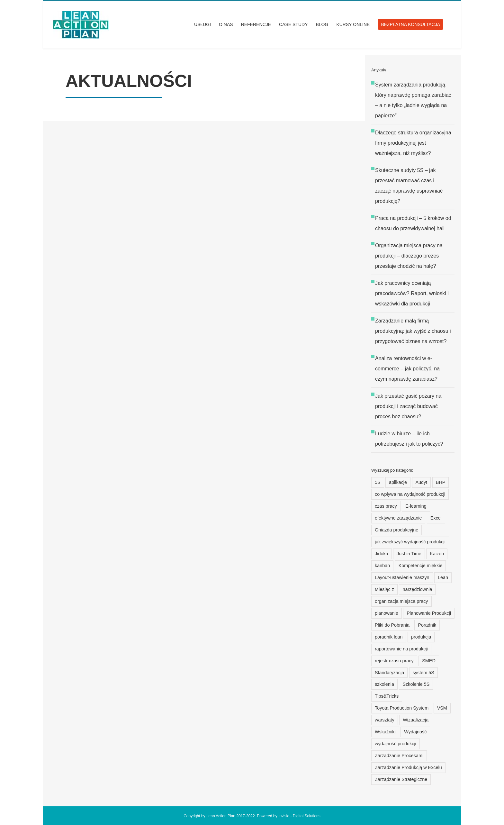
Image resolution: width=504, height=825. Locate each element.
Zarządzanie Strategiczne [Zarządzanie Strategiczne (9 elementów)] (401, 779)
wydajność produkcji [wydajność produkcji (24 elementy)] (396, 744)
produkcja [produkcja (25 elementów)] (421, 637)
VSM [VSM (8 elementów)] (442, 708)
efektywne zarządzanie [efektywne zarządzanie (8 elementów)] (398, 518)
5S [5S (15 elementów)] (378, 482)
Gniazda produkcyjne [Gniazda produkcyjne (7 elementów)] (396, 530)
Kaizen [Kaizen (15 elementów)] (437, 554)
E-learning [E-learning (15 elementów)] (416, 506)
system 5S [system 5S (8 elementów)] (423, 673)
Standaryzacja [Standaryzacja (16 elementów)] (389, 673)
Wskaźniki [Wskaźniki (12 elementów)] (385, 732)
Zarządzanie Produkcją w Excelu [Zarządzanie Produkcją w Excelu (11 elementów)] (408, 767)
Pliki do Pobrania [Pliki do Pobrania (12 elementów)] (392, 625)
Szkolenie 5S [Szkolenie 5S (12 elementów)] (416, 684)
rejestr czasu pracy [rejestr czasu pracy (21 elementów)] (394, 661)
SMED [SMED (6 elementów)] (429, 661)
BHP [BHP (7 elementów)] (441, 482)
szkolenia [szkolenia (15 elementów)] (384, 684)
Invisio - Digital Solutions (299, 816)
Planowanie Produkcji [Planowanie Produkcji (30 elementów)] (429, 613)
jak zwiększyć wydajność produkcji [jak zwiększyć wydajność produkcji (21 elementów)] (410, 542)
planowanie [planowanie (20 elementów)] (387, 613)
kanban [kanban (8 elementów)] (382, 566)
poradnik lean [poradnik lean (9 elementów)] (389, 637)
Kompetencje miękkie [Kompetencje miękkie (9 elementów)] (421, 566)
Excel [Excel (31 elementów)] (436, 518)
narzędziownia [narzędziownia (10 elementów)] (417, 589)
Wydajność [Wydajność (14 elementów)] (415, 732)
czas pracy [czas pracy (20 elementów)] (386, 506)
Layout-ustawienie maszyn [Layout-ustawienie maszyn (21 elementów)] (402, 577)
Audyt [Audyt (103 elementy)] (422, 482)
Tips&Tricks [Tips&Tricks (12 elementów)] (387, 696)
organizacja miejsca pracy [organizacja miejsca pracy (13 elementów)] (401, 601)
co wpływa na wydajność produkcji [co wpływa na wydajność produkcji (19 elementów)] (410, 494)
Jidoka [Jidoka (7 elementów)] (382, 554)
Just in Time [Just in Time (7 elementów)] (409, 554)
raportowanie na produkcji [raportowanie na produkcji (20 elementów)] (401, 649)
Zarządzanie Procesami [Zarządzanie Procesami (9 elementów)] (399, 756)
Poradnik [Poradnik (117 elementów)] (427, 625)
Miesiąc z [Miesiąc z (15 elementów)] (384, 589)
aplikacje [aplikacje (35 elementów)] (398, 482)
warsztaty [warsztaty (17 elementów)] (385, 720)
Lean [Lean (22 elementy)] (443, 577)
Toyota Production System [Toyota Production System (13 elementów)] (402, 708)
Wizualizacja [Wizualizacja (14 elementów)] (416, 720)
